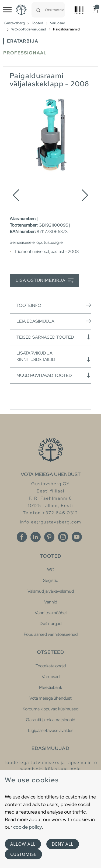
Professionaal (25, 53)
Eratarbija (23, 41)
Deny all (63, 844)
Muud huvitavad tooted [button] (54, 375)
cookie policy (28, 827)
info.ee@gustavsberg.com (51, 522)
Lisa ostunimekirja (45, 281)
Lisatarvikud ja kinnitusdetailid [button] (54, 356)
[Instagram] (63, 537)
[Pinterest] (49, 537)
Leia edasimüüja (54, 321)
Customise (23, 854)
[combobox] (55, 10)
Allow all (23, 844)
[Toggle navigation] (7, 10)
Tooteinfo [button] (54, 305)
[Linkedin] (36, 537)
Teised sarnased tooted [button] (54, 337)
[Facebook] (22, 537)
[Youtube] (77, 537)
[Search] (38, 10)
